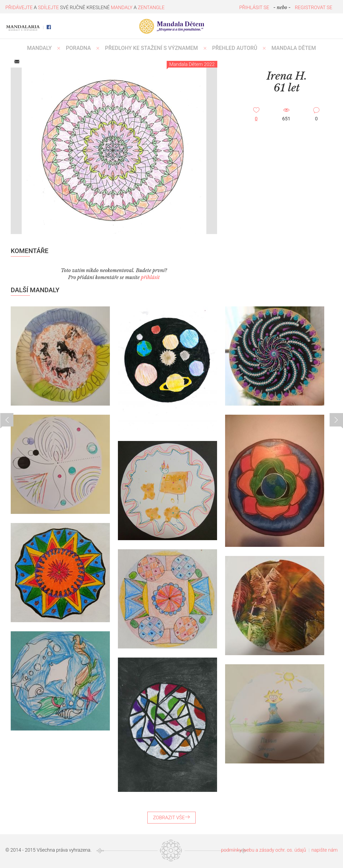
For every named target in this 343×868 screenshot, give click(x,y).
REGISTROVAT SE (314, 7)
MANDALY (39, 48)
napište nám (325, 850)
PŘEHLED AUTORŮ (235, 48)
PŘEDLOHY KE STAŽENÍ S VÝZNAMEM (152, 48)
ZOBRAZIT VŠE (171, 817)
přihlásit (150, 277)
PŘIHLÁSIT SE (254, 7)
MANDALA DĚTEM (294, 48)
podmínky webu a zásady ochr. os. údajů (264, 850)
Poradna (78, 48)
